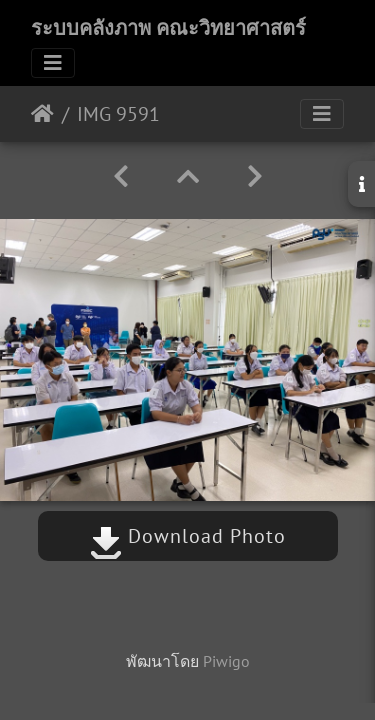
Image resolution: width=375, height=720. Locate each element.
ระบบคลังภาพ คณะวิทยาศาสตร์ (168, 28)
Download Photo (188, 536)
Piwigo (226, 661)
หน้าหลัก (42, 114)
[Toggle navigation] (53, 63)
